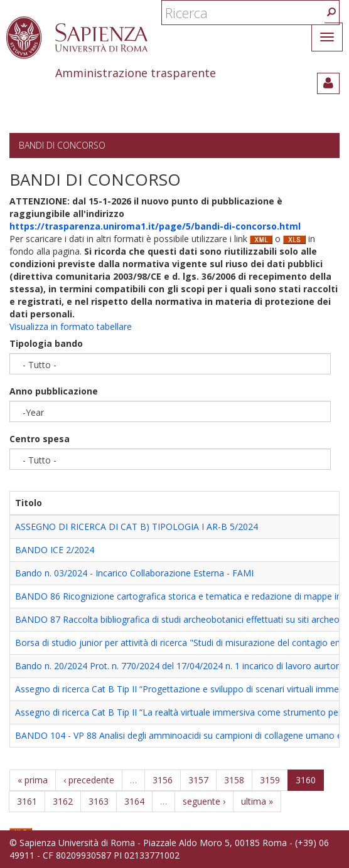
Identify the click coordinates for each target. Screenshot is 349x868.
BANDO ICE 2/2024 (55, 550)
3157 (198, 780)
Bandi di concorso (62, 145)
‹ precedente (89, 780)
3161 (27, 801)
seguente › (204, 801)
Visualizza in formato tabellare (71, 326)
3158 (234, 780)
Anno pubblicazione (54, 391)
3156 (163, 780)
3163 (99, 801)
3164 (134, 801)
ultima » (257, 801)
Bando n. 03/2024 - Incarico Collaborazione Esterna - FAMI (134, 573)
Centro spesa (40, 439)
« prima (33, 780)
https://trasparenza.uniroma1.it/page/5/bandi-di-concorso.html (155, 226)
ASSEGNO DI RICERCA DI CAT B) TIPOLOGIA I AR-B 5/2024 (137, 527)
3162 (63, 801)
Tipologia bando (46, 343)
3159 (270, 780)
